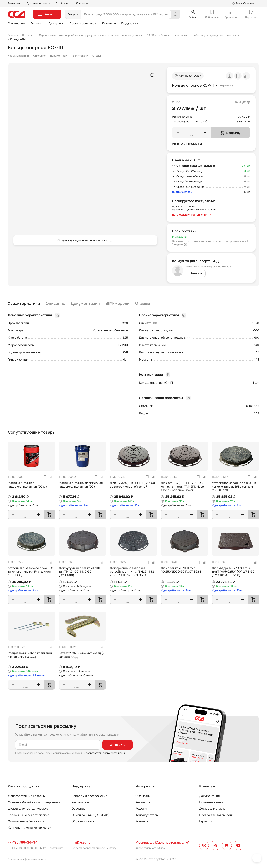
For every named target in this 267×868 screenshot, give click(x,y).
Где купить (56, 23)
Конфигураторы (147, 815)
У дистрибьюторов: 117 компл (26, 675)
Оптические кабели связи (26, 821)
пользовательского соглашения (106, 753)
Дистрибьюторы (182, 192)
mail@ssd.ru (81, 842)
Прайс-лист (63, 3)
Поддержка (130, 23)
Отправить (117, 745)
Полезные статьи (211, 802)
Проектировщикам (83, 23)
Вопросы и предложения (89, 796)
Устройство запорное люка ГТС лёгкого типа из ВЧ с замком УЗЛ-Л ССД (235, 486)
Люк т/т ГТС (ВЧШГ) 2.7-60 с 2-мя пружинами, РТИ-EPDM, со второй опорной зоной (183, 486)
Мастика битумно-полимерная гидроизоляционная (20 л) (81, 485)
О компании (16, 23)
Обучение (79, 809)
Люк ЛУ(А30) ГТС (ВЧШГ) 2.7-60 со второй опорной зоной (132, 485)
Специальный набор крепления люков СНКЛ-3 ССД (30, 655)
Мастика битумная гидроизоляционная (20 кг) (27, 485)
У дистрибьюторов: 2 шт (23, 590)
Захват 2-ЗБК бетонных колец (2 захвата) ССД (81, 655)
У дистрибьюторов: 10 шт (126, 505)
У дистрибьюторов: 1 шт (74, 505)
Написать (196, 273)
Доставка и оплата (38, 3)
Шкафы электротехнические (28, 809)
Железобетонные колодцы (27, 796)
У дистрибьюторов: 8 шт (227, 505)
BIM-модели (80, 56)
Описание (39, 56)
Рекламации (80, 802)
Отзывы (97, 56)
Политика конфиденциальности (27, 859)
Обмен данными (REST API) (91, 815)
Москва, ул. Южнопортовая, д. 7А (162, 842)
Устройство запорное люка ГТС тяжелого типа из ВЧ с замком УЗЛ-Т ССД (30, 572)
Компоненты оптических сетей (30, 828)
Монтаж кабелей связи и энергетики (34, 802)
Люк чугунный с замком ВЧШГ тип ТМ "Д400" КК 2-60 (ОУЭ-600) (80, 572)
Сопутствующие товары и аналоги (85, 240)
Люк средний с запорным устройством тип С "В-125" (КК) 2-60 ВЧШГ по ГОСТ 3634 (132, 572)
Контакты (82, 3)
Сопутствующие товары (32, 432)
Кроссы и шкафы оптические (28, 815)
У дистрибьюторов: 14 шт (177, 590)
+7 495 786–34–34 (23, 842)
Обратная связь (83, 821)
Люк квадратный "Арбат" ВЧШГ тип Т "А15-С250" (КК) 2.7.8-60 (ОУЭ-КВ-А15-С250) (234, 572)
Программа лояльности (216, 815)
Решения (37, 23)
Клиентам (109, 23)
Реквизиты (14, 3)
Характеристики (18, 56)
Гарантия (206, 821)
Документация (59, 56)
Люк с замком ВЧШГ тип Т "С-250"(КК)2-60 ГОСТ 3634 (181, 570)
